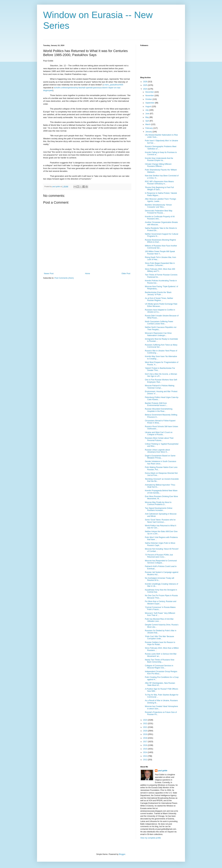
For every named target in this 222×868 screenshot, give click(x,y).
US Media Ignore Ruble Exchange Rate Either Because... (161, 305)
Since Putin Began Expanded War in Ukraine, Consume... (160, 264)
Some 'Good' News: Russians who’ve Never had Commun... (160, 521)
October (149, 99)
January (149, 132)
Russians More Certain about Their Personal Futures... (159, 439)
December (150, 92)
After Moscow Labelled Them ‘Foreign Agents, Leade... (160, 200)
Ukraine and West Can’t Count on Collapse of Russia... (159, 433)
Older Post (126, 274)
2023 (146, 720)
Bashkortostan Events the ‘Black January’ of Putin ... (158, 293)
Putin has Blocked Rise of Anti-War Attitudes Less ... (159, 620)
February (149, 128)
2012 (146, 760)
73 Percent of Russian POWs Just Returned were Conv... (159, 556)
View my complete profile (151, 838)
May (147, 117)
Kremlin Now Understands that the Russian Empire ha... (159, 159)
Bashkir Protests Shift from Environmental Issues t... (156, 404)
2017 (146, 742)
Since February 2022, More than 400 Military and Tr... (160, 270)
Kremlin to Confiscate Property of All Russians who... (160, 218)
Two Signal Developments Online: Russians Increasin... (159, 509)
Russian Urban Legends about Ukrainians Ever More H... (157, 451)
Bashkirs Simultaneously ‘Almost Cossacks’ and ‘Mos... (158, 206)
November (150, 96)
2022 (146, 724)
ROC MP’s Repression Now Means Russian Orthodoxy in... (159, 183)
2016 (146, 745)
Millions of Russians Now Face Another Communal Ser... (161, 247)
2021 (146, 727)
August (149, 107)
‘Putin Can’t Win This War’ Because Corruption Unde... (159, 638)
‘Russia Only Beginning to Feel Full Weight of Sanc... (159, 188)
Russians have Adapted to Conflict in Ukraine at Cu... (160, 311)
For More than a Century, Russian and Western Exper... (161, 602)
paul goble (163, 771)
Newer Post (49, 274)
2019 (146, 734)
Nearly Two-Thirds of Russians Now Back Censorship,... (160, 661)
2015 (146, 749)
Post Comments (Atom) (64, 278)
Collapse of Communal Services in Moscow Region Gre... (159, 667)
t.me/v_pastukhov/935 (113, 85)
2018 (146, 738)
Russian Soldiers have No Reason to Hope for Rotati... (160, 643)
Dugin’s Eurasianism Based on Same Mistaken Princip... (160, 457)
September (150, 103)
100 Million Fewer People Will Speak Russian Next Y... (160, 253)
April (147, 121)
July (147, 110)
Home (88, 274)
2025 (146, 85)
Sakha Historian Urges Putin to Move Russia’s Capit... (160, 544)
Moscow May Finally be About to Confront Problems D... (158, 503)
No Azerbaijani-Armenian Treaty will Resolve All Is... (159, 579)
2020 (146, 731)
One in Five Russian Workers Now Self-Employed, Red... (161, 381)
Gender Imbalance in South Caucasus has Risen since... (161, 462)
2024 (146, 89)
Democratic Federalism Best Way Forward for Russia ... (159, 212)
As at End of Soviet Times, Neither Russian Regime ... (159, 299)
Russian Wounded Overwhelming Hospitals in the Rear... (159, 410)
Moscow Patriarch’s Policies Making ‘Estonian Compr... (160, 387)
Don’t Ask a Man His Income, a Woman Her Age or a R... (161, 375)
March (148, 124)
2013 (146, 756)
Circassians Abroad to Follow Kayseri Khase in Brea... (160, 422)
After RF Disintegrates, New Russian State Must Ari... (160, 684)
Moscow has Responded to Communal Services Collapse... (161, 562)
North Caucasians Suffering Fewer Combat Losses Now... (159, 323)
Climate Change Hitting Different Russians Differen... (158, 165)
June (148, 114)
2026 (146, 82)
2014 (146, 752)
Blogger (122, 854)
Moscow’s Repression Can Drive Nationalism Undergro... (158, 334)
